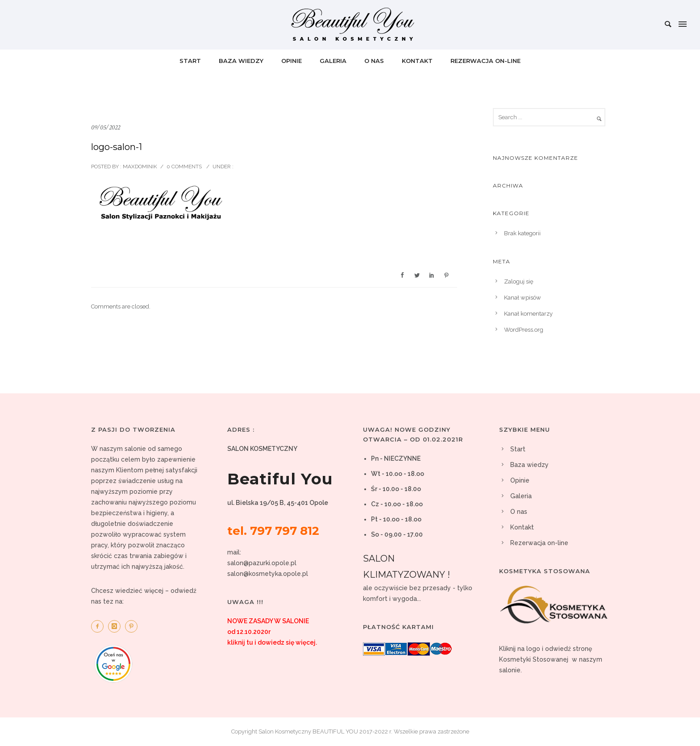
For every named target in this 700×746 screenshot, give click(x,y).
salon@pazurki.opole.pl (262, 563)
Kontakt (417, 61)
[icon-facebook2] (100, 626)
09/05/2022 (106, 127)
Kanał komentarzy (528, 314)
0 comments (184, 167)
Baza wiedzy (241, 61)
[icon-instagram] (117, 626)
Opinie (292, 61)
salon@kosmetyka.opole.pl (268, 574)
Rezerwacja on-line (485, 61)
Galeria (333, 61)
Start (190, 61)
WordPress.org (524, 330)
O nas (374, 61)
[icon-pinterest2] (133, 626)
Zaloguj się (519, 281)
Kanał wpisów (523, 298)
